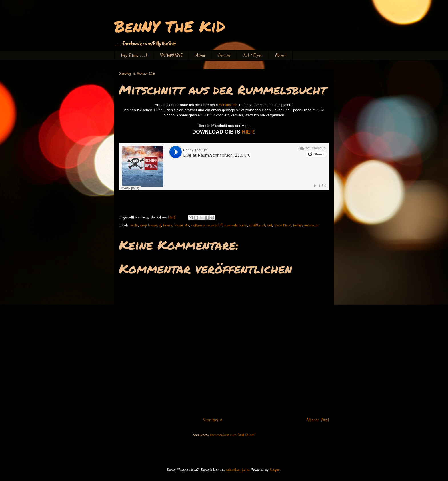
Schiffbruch (228, 105)
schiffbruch (257, 225)
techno (298, 225)
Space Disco (283, 225)
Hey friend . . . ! (134, 55)
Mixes (200, 55)
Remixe (224, 55)
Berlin (134, 225)
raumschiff (215, 225)
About (281, 55)
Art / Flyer (253, 55)
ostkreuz (198, 225)
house (178, 225)
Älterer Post (318, 420)
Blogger (275, 470)
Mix (187, 225)
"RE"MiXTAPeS (171, 55)
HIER (248, 132)
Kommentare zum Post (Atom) (233, 435)
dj (160, 225)
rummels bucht (236, 225)
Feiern (168, 225)
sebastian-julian (238, 470)
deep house (149, 225)
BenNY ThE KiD (170, 26)
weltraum (311, 225)
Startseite (213, 420)
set (270, 225)
